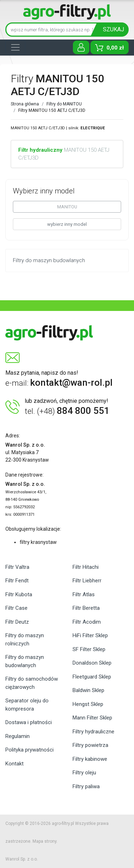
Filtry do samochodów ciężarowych (32, 683)
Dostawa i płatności (29, 722)
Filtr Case (16, 608)
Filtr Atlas (84, 594)
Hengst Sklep (88, 704)
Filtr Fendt (17, 581)
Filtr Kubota (19, 594)
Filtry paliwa (86, 786)
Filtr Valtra (17, 567)
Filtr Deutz (17, 622)
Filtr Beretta (86, 608)
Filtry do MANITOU (64, 104)
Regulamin (18, 736)
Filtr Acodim (87, 622)
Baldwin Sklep (88, 690)
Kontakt (14, 764)
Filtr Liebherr (87, 581)
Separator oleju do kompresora (27, 705)
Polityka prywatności (29, 750)
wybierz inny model (67, 224)
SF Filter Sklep (89, 649)
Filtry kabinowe (90, 759)
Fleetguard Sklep (92, 677)
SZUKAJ (113, 29)
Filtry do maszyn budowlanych (25, 661)
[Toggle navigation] (15, 47)
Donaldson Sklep (92, 663)
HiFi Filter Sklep (90, 635)
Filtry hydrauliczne (93, 732)
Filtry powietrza (90, 745)
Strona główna (25, 104)
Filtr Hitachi (86, 567)
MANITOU (67, 207)
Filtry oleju (84, 773)
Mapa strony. (45, 841)
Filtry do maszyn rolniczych (25, 640)
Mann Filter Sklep (92, 718)
